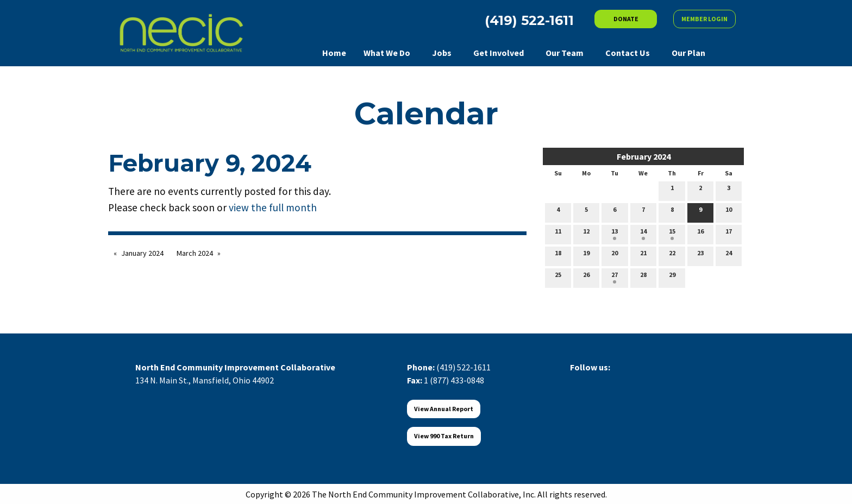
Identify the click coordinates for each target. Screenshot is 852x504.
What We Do (387, 53)
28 (643, 277)
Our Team (565, 53)
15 (672, 234)
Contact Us (628, 53)
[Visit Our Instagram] (631, 380)
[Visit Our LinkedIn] (613, 380)
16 (700, 234)
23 (700, 255)
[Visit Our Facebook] (579, 380)
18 (558, 255)
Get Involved (499, 53)
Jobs (442, 53)
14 (643, 234)
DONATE (626, 19)
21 (643, 255)
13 (615, 234)
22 (672, 255)
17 (729, 234)
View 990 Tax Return (444, 436)
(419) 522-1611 (463, 367)
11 (558, 234)
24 (729, 255)
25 (558, 277)
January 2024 (142, 253)
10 (729, 212)
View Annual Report (444, 409)
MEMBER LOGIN (704, 19)
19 (586, 255)
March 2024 (195, 253)
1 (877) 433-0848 (454, 380)
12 (586, 234)
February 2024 (644, 156)
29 (672, 277)
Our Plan (688, 53)
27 (615, 277)
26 (586, 277)
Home (334, 53)
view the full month (273, 207)
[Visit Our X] (596, 380)
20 (615, 255)
